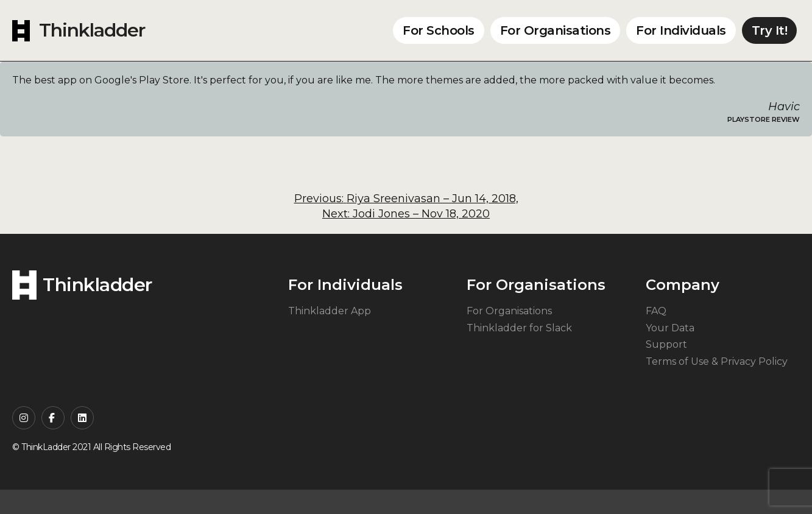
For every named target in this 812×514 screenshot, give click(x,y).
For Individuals (681, 30)
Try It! (770, 30)
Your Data (670, 328)
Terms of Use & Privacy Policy (717, 361)
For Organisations (556, 30)
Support (666, 344)
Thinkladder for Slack (519, 328)
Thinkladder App (330, 311)
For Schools (439, 30)
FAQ (656, 311)
